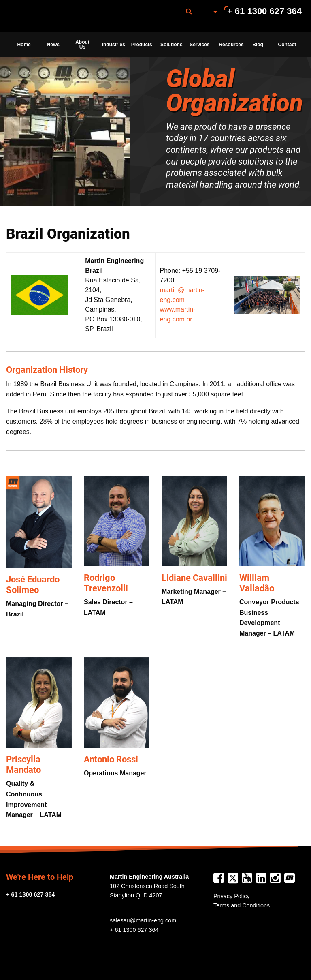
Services (199, 45)
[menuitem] (50, 16)
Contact (287, 45)
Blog (258, 45)
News (53, 45)
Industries (114, 45)
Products (142, 45)
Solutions (171, 45)
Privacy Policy (232, 896)
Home (24, 45)
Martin (50, 16)
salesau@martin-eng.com (143, 920)
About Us (82, 45)
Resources (231, 45)
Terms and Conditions (242, 905)
